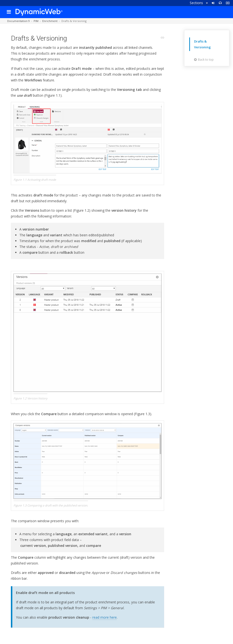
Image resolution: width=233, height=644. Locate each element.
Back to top (204, 60)
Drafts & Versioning (202, 44)
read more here (105, 617)
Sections (199, 3)
